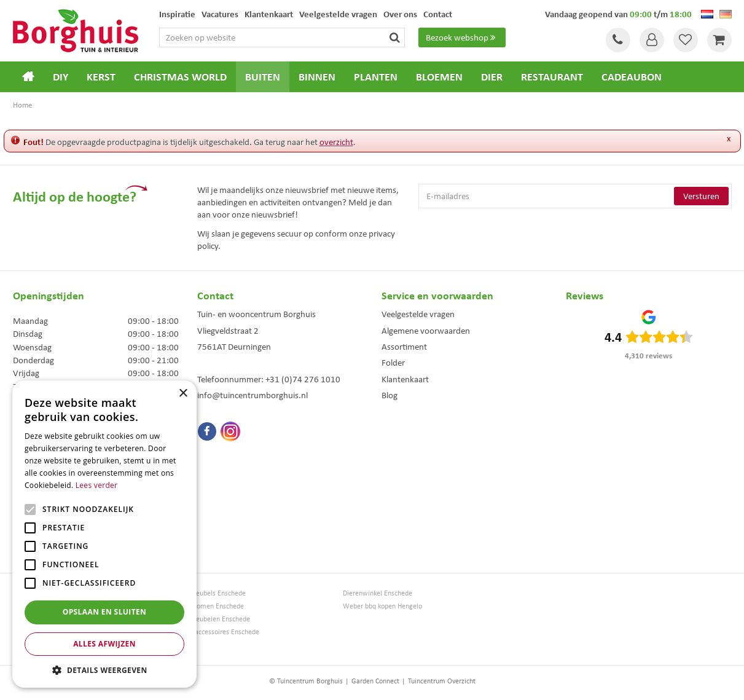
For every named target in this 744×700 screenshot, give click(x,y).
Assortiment (404, 347)
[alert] (104, 534)
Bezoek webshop (462, 37)
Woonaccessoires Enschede (218, 632)
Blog (390, 395)
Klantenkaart (405, 379)
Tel (618, 40)
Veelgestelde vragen (418, 314)
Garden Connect (375, 681)
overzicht (336, 142)
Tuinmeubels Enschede (212, 593)
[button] (104, 670)
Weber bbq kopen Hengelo (382, 606)
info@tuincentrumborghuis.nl (253, 395)
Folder (393, 363)
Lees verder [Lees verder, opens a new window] (97, 485)
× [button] (183, 394)
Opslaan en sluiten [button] (105, 612)
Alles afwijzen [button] (104, 644)
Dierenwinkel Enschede (378, 593)
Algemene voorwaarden (426, 331)
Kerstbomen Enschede (211, 606)
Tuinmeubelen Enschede (214, 619)
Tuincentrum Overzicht (442, 681)
